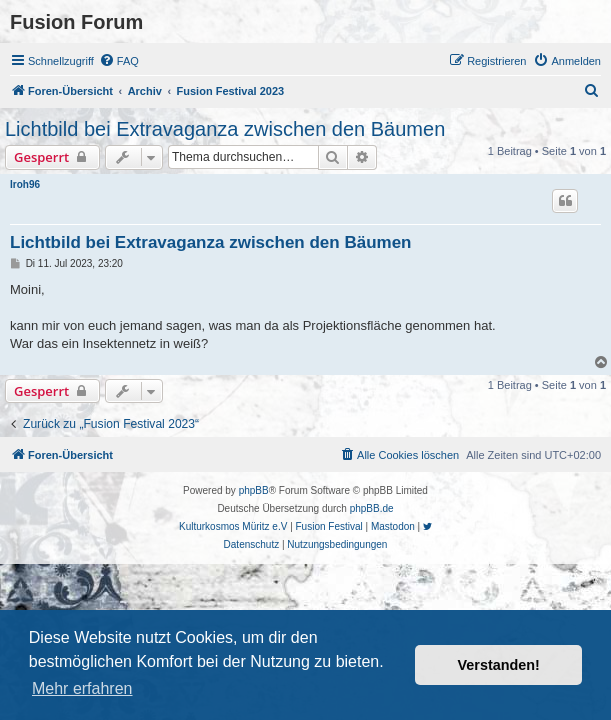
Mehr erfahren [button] (82, 688)
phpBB (254, 490)
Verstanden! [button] (499, 665)
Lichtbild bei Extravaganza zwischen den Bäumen (225, 129)
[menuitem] (119, 61)
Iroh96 (25, 184)
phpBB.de (372, 508)
